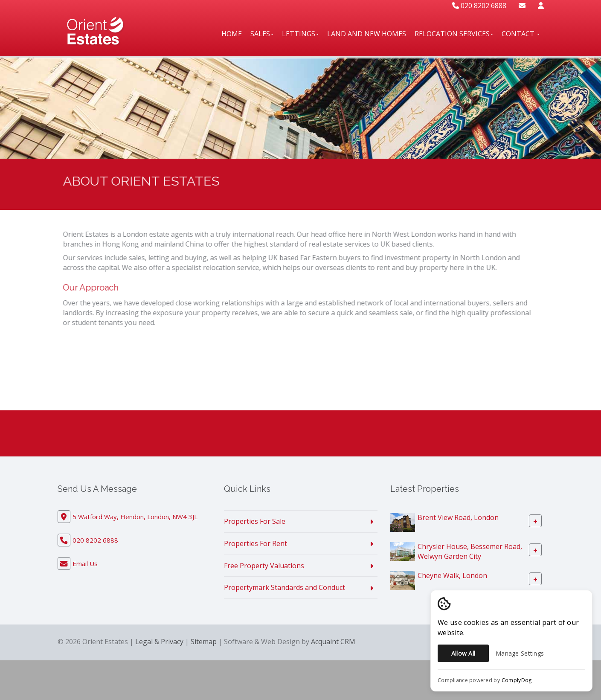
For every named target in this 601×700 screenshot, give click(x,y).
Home (232, 34)
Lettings (300, 34)
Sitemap (204, 642)
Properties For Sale (255, 521)
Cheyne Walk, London (452, 575)
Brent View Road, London (458, 517)
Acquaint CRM (333, 642)
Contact (521, 34)
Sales (262, 34)
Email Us (85, 563)
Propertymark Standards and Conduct (285, 587)
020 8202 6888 (479, 6)
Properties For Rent (255, 543)
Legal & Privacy (159, 642)
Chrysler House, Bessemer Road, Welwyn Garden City (470, 551)
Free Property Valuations (264, 566)
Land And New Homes (367, 34)
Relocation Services (454, 34)
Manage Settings (520, 653)
